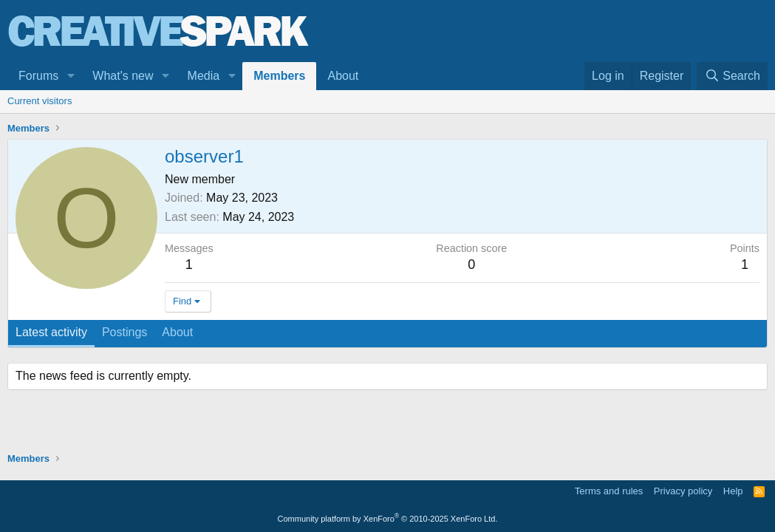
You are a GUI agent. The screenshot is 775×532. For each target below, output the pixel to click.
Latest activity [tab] (51, 332)
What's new (123, 76)
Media (204, 76)
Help (733, 491)
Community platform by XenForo (388, 519)
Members (279, 76)
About (343, 76)
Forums (38, 76)
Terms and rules (609, 491)
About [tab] (177, 332)
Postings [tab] (124, 332)
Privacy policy (683, 491)
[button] (71, 76)
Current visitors (40, 101)
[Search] (732, 76)
